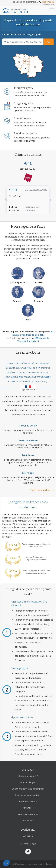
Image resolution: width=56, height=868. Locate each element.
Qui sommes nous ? (28, 776)
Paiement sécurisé (28, 801)
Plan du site (28, 821)
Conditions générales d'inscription (28, 789)
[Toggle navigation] (52, 11)
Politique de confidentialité (28, 795)
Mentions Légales (28, 782)
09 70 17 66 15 (48, 2)
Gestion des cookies (28, 814)
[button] (6, 200)
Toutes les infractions (42, 490)
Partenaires (28, 808)
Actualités (28, 836)
